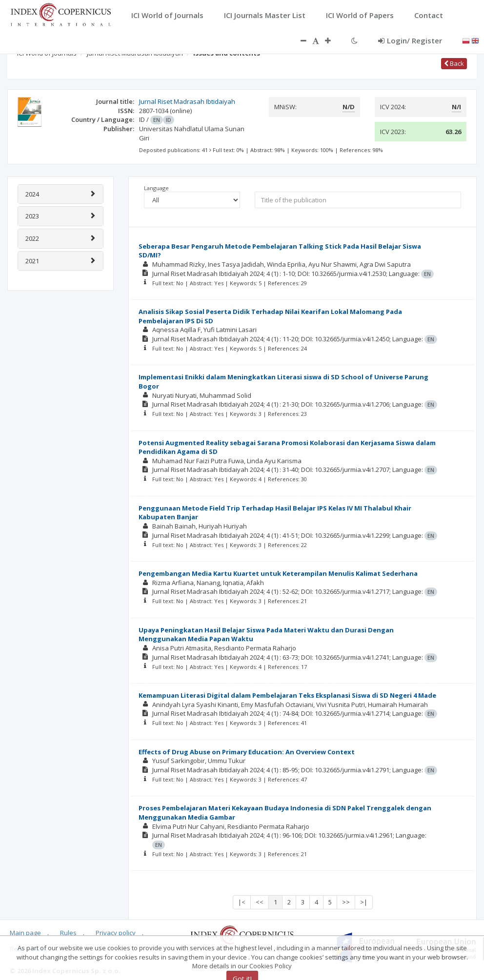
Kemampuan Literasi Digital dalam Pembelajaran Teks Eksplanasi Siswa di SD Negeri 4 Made (287, 695)
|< (242, 902)
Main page (25, 933)
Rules (68, 933)
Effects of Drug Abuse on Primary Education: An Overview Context (247, 752)
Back (454, 63)
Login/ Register (410, 40)
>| (364, 902)
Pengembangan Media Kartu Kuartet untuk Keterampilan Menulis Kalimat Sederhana (278, 573)
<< (260, 902)
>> (346, 902)
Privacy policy (116, 933)
